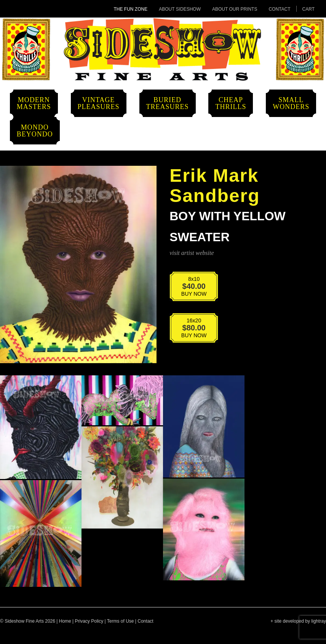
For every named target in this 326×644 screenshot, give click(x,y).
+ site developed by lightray (298, 621)
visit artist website (192, 253)
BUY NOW (189, 289)
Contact (279, 9)
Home (65, 621)
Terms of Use (121, 621)
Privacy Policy (89, 621)
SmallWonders (291, 103)
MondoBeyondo (35, 131)
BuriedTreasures (168, 103)
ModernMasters (34, 103)
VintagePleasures (99, 103)
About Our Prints (235, 9)
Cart (308, 9)
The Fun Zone (131, 9)
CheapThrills (231, 103)
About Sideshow (180, 9)
